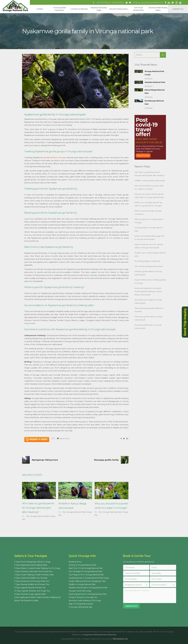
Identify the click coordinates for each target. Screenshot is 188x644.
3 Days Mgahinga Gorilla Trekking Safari (31, 565)
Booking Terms (75, 562)
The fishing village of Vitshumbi (147, 261)
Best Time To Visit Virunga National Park (86, 568)
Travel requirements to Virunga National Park (88, 594)
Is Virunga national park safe (80, 607)
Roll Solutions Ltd (120, 639)
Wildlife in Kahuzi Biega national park (150, 181)
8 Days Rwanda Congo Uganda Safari (30, 594)
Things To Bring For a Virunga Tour (83, 597)
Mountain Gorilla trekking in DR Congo (85, 601)
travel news (64, 438)
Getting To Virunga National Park (82, 565)
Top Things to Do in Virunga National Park (86, 575)
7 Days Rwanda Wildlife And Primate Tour (32, 584)
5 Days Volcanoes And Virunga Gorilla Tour (32, 581)
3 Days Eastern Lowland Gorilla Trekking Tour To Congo (37, 568)
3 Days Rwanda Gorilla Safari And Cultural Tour (33, 571)
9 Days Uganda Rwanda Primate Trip (30, 588)
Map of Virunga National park (81, 604)
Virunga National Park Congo (43, 516)
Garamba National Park (155, 82)
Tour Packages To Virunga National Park (85, 571)
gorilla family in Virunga (55, 157)
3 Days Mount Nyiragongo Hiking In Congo (32, 562)
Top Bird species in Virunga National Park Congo (89, 578)
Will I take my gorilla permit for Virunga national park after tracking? (38, 508)
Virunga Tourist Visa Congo (80, 591)
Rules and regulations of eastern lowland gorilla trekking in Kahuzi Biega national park (148, 291)
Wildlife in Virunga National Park (82, 584)
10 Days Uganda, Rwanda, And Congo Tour (32, 591)
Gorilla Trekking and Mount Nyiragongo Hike (87, 581)
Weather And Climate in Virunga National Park (88, 588)
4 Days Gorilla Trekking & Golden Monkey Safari (34, 575)
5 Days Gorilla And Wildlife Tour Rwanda (31, 578)
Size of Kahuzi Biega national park (149, 266)
